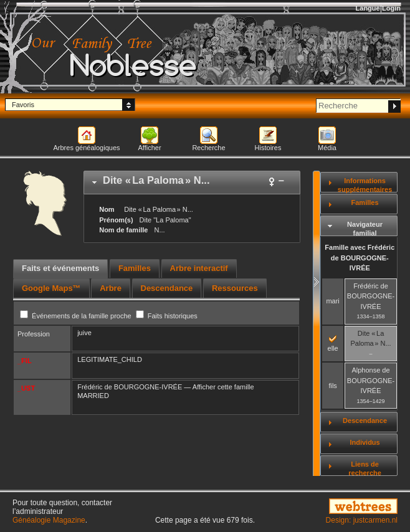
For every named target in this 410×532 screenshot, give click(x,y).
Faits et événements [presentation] (60, 268)
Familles (365, 202)
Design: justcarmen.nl (362, 520)
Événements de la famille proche (77, 316)
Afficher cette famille (223, 387)
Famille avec (360, 258)
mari (332, 301)
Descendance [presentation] (167, 288)
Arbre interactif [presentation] (199, 268)
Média (327, 148)
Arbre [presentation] (111, 288)
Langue (368, 8)
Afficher (149, 148)
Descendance (365, 420)
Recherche (208, 148)
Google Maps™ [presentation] (51, 288)
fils (332, 386)
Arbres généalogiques (86, 148)
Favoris (23, 105)
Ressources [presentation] (235, 288)
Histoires (268, 148)
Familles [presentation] (135, 268)
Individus (365, 442)
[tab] (192, 183)
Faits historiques (167, 316)
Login (391, 8)
